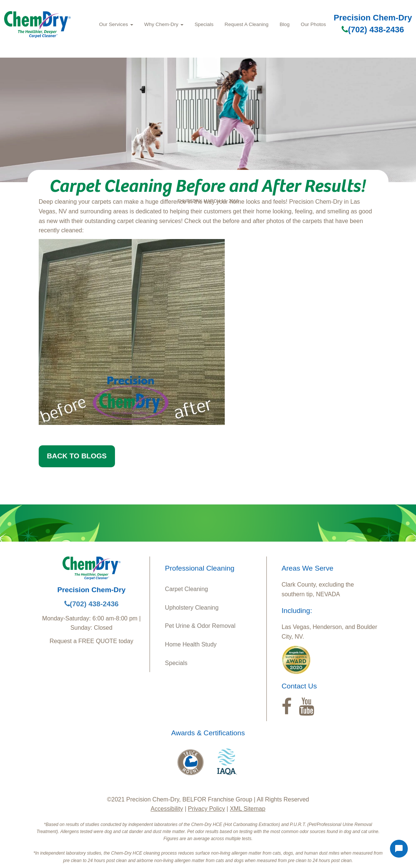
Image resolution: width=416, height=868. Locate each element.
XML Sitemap (248, 809)
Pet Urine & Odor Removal (200, 626)
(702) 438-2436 (373, 30)
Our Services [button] (116, 24)
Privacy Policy (207, 809)
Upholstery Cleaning (192, 608)
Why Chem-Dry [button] (164, 24)
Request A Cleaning (247, 24)
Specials (204, 24)
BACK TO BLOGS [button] (77, 456)
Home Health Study (191, 644)
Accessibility (167, 809)
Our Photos (313, 24)
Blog (284, 24)
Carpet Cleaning (186, 589)
